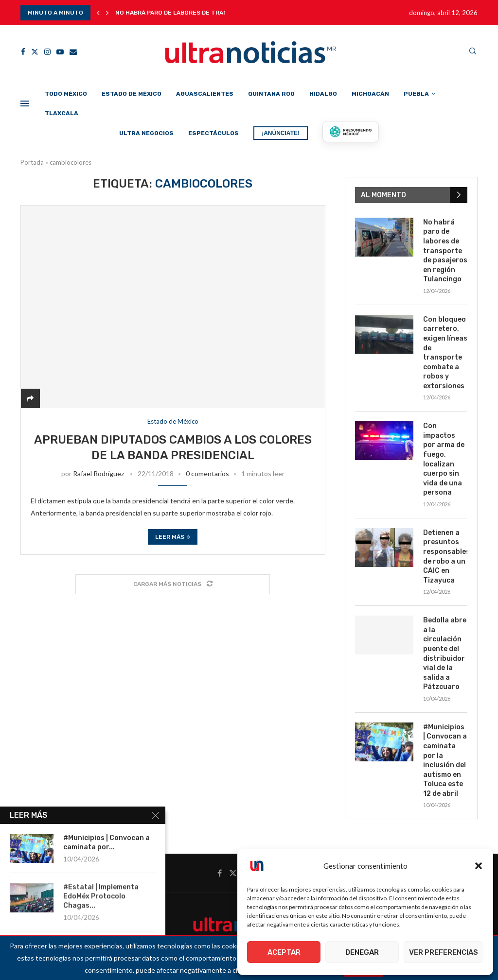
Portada (32, 162)
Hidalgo (323, 94)
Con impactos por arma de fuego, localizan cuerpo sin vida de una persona (444, 459)
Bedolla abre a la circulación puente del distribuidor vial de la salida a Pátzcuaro (445, 653)
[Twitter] (35, 52)
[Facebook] (23, 52)
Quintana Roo (271, 94)
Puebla (416, 94)
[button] (479, 866)
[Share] (30, 398)
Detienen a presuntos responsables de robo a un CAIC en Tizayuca (445, 557)
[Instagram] (47, 52)
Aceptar (284, 952)
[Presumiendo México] (351, 132)
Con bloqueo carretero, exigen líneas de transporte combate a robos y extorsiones (445, 353)
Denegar (362, 952)
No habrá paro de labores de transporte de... (190, 13)
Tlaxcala (62, 113)
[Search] (473, 52)
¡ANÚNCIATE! (281, 133)
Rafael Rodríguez (98, 473)
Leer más (173, 537)
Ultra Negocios (146, 133)
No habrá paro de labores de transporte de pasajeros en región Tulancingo (445, 251)
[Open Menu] (25, 103)
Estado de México (132, 94)
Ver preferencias (444, 952)
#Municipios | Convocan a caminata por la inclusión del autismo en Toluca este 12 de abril (445, 760)
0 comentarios (207, 473)
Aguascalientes (205, 94)
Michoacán (370, 94)
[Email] (73, 52)
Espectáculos (213, 133)
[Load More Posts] (173, 584)
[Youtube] (60, 52)
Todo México (66, 94)
